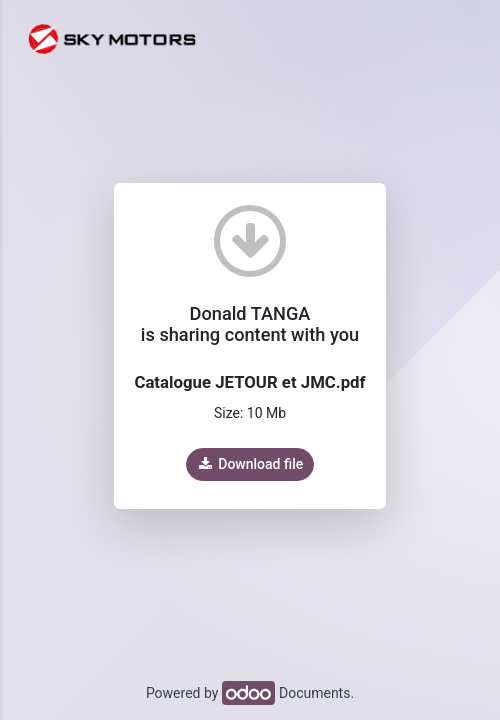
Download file (250, 464)
